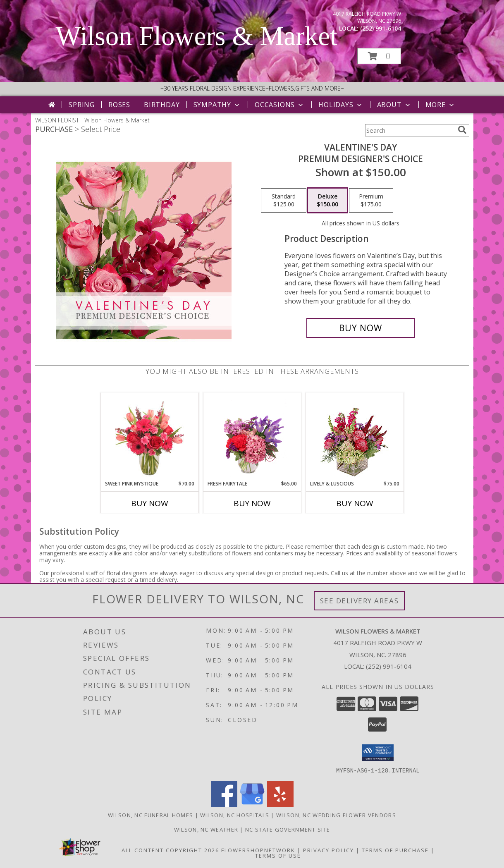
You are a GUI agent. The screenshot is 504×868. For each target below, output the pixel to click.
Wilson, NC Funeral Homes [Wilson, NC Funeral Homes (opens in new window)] (150, 815)
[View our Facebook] (224, 805)
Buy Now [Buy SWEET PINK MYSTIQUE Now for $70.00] (150, 503)
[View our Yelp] (280, 805)
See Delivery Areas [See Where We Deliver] (359, 601)
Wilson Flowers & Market (197, 36)
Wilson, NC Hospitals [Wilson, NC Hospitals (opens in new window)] (235, 815)
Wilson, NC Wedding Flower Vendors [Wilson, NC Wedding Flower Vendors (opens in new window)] (336, 815)
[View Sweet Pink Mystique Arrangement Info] (149, 436)
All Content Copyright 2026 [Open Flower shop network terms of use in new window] (170, 850)
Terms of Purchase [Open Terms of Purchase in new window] (395, 850)
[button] (379, 56)
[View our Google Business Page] (252, 805)
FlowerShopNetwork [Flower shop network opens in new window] (258, 850)
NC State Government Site (288, 829)
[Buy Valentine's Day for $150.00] (361, 328)
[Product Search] (410, 130)
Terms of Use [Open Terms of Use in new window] (278, 855)
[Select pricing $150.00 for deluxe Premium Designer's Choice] (327, 201)
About (394, 105)
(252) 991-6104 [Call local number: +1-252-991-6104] (381, 28)
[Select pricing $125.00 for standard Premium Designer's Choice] (284, 201)
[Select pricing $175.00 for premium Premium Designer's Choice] (371, 201)
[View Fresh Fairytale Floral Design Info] (252, 436)
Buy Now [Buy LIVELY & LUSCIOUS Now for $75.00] (355, 503)
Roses (119, 105)
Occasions (280, 105)
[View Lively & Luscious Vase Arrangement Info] (355, 436)
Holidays (341, 105)
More (441, 105)
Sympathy (217, 105)
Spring (82, 105)
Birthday (162, 105)
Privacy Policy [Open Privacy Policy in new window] (328, 850)
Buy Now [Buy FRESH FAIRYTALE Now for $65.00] (252, 503)
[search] (462, 130)
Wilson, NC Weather (206, 829)
